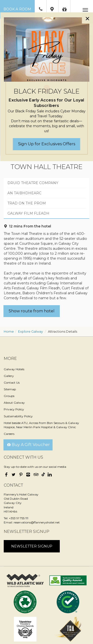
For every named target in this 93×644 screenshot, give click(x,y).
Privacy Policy (14, 409)
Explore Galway (31, 331)
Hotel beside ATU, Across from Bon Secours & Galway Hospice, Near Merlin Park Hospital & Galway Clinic (41, 425)
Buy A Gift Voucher (28, 445)
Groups (9, 396)
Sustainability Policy (18, 416)
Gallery (9, 376)
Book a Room (17, 9)
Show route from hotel (32, 311)
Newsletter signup (32, 546)
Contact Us (12, 383)
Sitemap (10, 389)
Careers (9, 434)
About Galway (14, 403)
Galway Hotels (14, 369)
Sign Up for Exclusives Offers (47, 144)
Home (9, 331)
